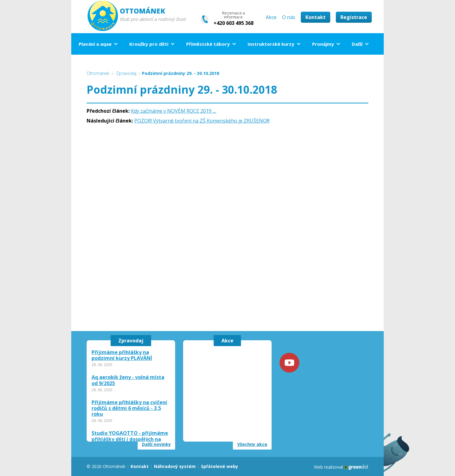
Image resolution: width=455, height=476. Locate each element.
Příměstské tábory (208, 44)
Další (357, 44)
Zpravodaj (131, 341)
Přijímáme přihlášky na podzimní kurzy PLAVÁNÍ (122, 355)
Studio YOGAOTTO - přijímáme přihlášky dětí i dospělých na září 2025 (130, 439)
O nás (289, 17)
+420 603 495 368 (233, 23)
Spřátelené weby (220, 466)
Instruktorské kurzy (271, 44)
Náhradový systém (175, 466)
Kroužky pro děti (149, 44)
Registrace (354, 17)
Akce (271, 17)
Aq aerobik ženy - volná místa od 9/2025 (128, 380)
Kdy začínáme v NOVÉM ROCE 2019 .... (174, 111)
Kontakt (316, 17)
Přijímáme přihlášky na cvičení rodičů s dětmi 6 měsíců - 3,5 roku (129, 408)
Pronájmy (323, 44)
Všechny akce (252, 444)
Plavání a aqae (95, 44)
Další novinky (156, 444)
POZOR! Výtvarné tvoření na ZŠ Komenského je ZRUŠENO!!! (202, 121)
